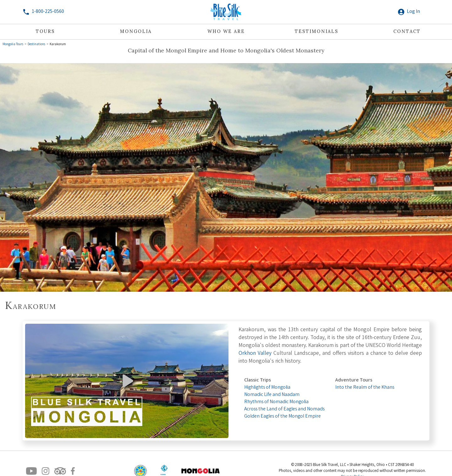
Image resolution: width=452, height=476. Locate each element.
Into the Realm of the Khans (365, 388)
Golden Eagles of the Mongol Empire (282, 416)
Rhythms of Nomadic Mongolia (276, 402)
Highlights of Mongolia (267, 388)
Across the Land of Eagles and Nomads (284, 409)
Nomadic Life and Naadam (272, 395)
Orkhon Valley (255, 354)
